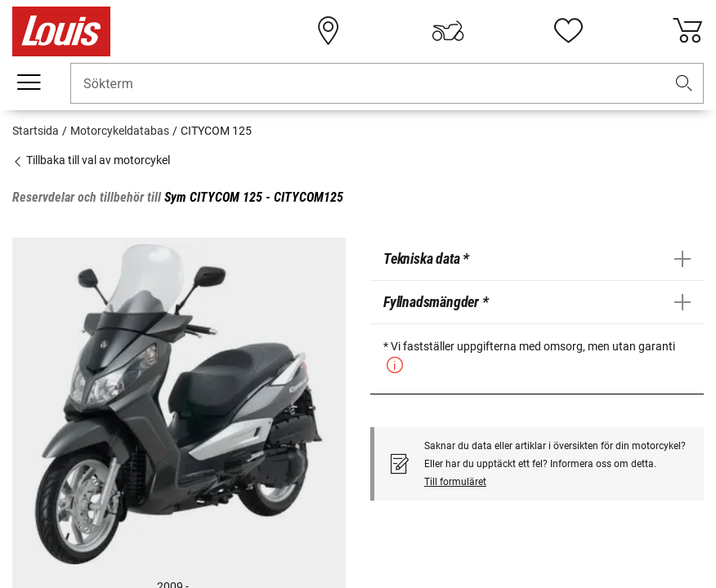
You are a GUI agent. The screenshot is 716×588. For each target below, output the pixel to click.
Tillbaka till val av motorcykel (91, 160)
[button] (684, 84)
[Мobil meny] (29, 82)
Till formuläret (455, 482)
